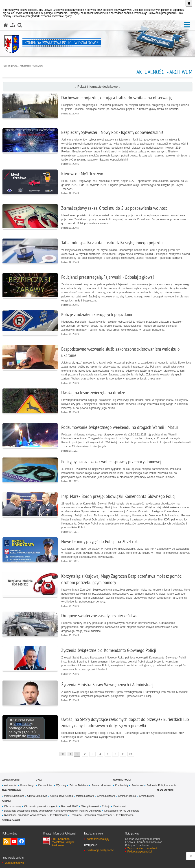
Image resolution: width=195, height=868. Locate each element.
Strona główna (11, 66)
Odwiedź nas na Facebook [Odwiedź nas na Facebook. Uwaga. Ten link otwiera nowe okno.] (22, 841)
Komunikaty (27, 785)
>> (130, 754)
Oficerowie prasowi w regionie (41, 806)
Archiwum (38, 66)
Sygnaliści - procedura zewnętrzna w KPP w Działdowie (102, 815)
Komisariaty (122, 785)
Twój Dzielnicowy (12, 790)
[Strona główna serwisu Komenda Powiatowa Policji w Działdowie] (6, 25)
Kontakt (6, 801)
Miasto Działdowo (14, 796)
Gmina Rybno (147, 796)
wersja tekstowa (14, 863)
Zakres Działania (79, 785)
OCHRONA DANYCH (11, 820)
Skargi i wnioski (90, 806)
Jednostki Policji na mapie (161, 785)
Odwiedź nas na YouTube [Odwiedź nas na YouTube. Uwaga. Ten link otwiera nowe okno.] (14, 841)
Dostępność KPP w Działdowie (122, 811)
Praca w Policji (165, 790)
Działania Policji (11, 780)
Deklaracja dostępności (100, 850)
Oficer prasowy (13, 806)
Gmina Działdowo (37, 796)
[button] (187, 25)
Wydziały (61, 785)
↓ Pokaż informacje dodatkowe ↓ (97, 87)
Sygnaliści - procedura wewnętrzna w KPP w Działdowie (36, 815)
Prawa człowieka (101, 785)
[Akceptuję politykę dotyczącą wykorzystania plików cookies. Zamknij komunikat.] (189, 3)
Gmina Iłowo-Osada (61, 796)
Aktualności (25, 66)
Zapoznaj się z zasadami (142, 848)
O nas (39, 780)
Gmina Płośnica (127, 796)
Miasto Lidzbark (85, 796)
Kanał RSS (6, 841)
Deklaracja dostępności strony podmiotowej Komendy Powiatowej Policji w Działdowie (53, 811)
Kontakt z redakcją (97, 839)
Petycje (106, 806)
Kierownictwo (46, 785)
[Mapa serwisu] (13, 25)
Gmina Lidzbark (106, 796)
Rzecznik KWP (70, 806)
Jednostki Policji (122, 780)
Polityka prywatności (139, 852)
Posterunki (138, 785)
